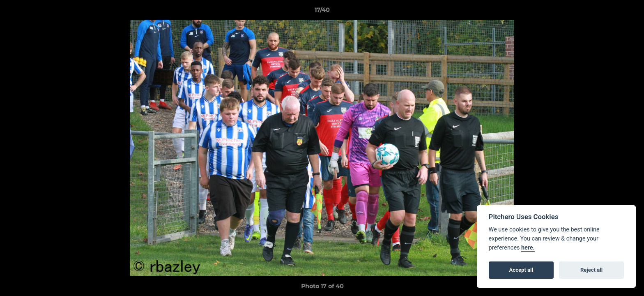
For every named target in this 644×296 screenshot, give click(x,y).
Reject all (591, 270)
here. (528, 248)
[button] (629, 12)
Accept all (521, 270)
